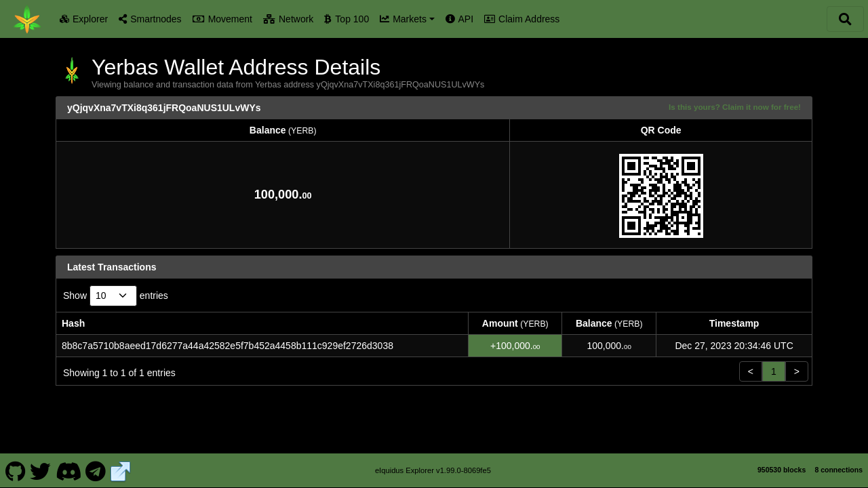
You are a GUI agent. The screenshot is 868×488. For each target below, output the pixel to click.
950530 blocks (782, 470)
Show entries (116, 296)
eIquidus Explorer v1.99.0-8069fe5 (433, 470)
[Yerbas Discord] (68, 470)
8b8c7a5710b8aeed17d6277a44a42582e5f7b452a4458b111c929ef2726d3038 (228, 346)
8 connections (839, 470)
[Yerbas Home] (27, 19)
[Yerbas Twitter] (41, 470)
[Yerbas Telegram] (96, 470)
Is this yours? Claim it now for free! (735, 107)
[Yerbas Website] (121, 470)
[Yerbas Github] (15, 470)
